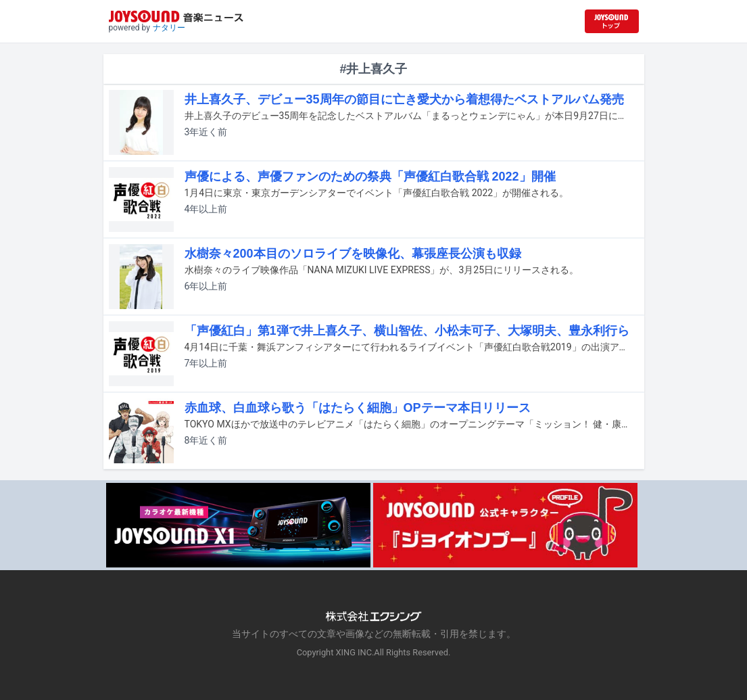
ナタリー (169, 28)
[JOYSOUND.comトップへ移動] (612, 21)
